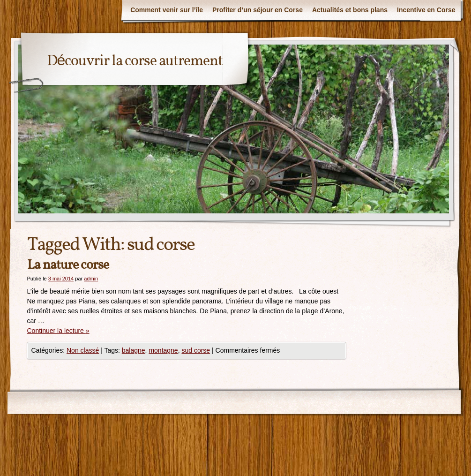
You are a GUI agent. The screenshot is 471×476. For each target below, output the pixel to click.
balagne (134, 350)
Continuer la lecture (58, 331)
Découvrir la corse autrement (135, 61)
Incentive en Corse (426, 10)
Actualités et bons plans (350, 10)
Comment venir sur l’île (167, 10)
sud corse (196, 350)
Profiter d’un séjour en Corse (258, 10)
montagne (163, 350)
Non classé (83, 350)
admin (91, 279)
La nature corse (68, 265)
